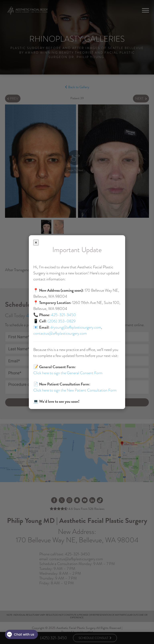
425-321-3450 (63, 315)
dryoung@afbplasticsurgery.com (76, 327)
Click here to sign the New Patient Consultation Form (75, 390)
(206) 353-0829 (62, 321)
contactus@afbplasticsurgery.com (60, 333)
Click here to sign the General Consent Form (68, 373)
